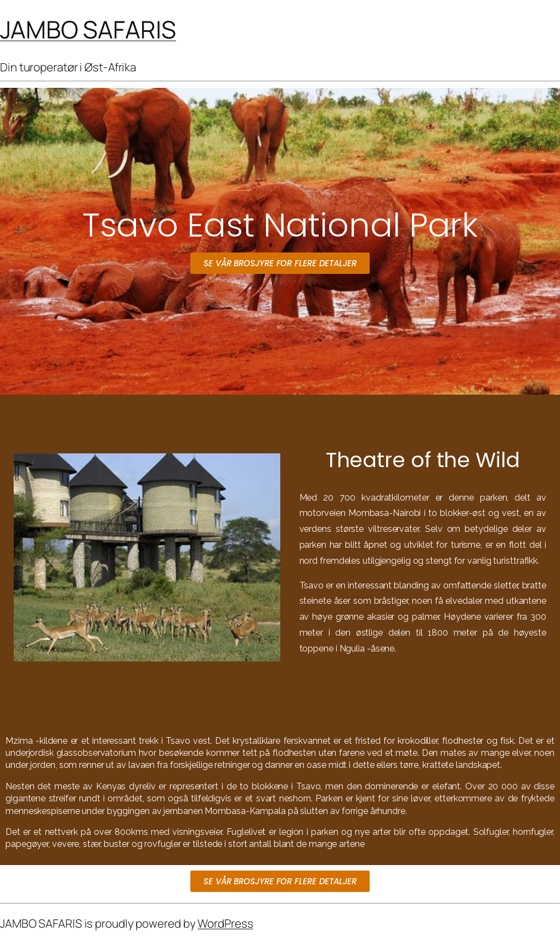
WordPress (225, 923)
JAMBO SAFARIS (88, 29)
